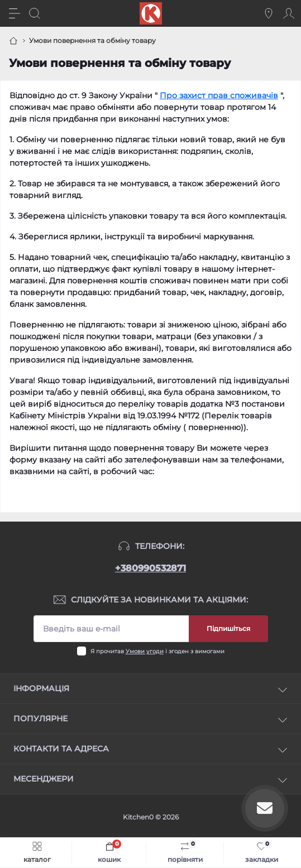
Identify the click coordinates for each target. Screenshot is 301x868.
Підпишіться (228, 628)
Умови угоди (145, 651)
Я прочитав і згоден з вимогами (157, 651)
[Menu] (15, 13)
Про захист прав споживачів (219, 95)
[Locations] (269, 13)
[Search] (35, 13)
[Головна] (13, 41)
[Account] (289, 13)
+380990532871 (150, 568)
